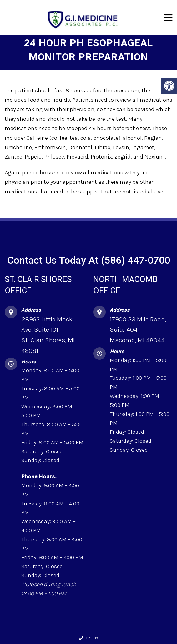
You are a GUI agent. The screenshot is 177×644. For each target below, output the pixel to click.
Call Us (89, 638)
